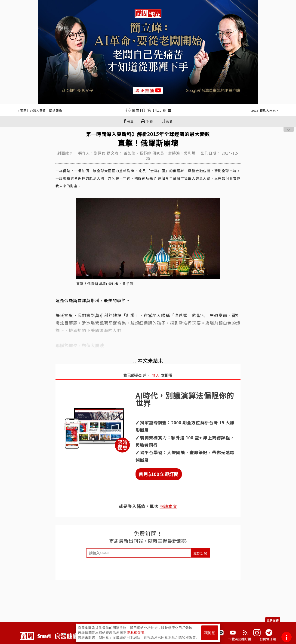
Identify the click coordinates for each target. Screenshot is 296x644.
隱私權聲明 (136, 633)
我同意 (210, 633)
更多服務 (273, 620)
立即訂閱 (200, 553)
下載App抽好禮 (240, 639)
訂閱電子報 (268, 639)
